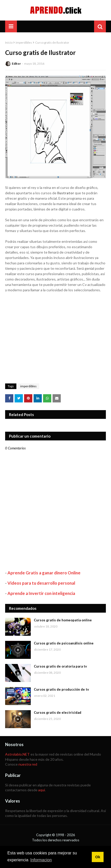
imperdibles (24, 42)
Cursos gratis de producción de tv (61, 689)
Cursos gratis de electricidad (58, 712)
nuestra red (28, 764)
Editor (16, 64)
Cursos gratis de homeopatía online (63, 620)
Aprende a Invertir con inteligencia (41, 593)
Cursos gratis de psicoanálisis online (64, 643)
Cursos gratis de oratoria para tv (60, 666)
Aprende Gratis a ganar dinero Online (44, 573)
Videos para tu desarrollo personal (41, 583)
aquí (42, 790)
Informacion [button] (41, 860)
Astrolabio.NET (17, 754)
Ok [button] (98, 857)
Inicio (9, 42)
